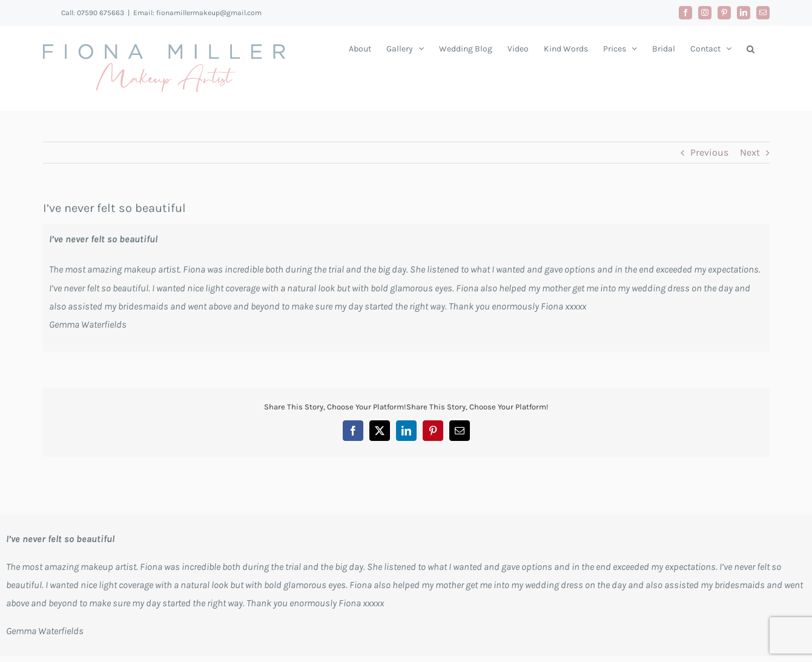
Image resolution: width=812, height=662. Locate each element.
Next (750, 152)
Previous (709, 152)
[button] (751, 49)
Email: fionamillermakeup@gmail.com (197, 13)
